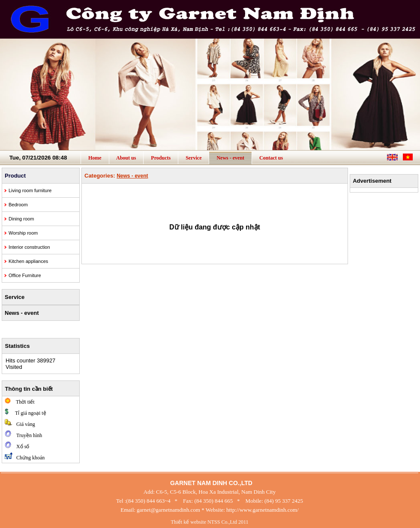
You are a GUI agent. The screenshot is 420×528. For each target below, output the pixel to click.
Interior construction (29, 247)
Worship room (23, 233)
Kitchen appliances (28, 261)
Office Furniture (25, 275)
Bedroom (18, 205)
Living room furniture (30, 190)
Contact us (271, 158)
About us (126, 158)
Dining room (21, 219)
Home (95, 158)
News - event (230, 158)
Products (161, 158)
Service (193, 158)
